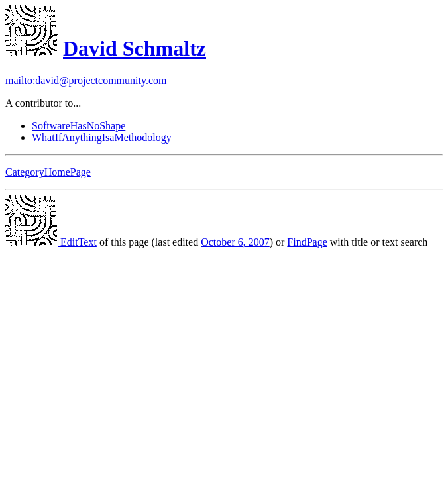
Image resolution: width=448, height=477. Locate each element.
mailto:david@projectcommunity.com (86, 80)
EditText (51, 242)
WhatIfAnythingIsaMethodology (102, 137)
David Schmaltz (135, 48)
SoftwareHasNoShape (79, 126)
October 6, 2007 (235, 242)
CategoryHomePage (48, 172)
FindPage (307, 242)
